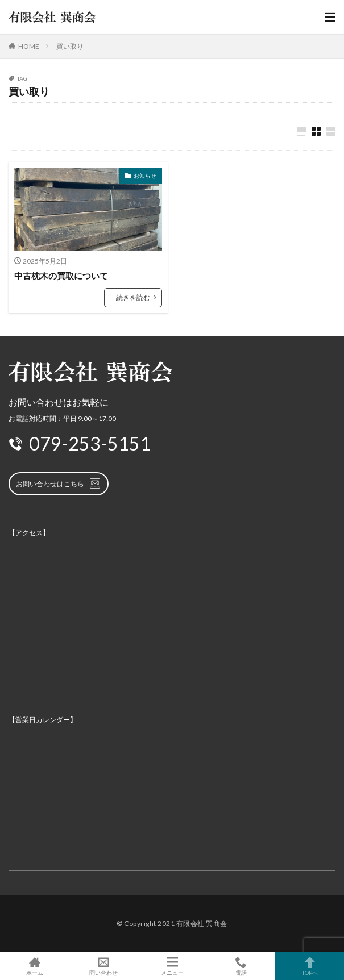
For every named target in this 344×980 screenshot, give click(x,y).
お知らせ (145, 176)
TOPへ (310, 966)
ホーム (34, 966)
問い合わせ (103, 966)
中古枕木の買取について (61, 276)
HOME (29, 46)
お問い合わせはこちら (59, 483)
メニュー (172, 966)
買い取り (70, 46)
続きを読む (133, 297)
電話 (241, 966)
